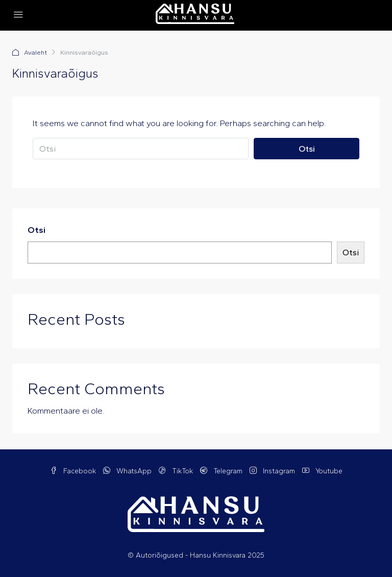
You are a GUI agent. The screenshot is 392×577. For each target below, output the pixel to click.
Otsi (307, 149)
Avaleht (35, 52)
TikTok (177, 471)
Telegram (222, 471)
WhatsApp (128, 471)
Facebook (74, 471)
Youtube (322, 471)
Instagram (273, 471)
